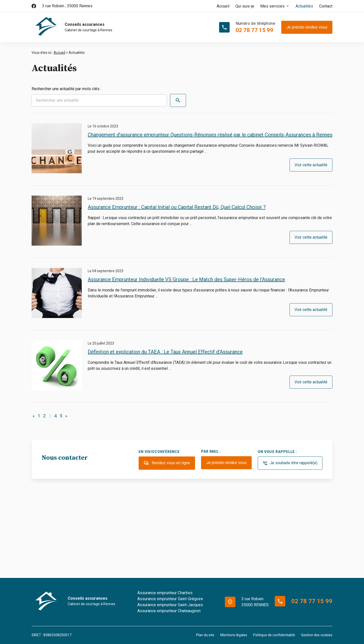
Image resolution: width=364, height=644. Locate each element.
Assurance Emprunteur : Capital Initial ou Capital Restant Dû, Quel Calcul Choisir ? (177, 207)
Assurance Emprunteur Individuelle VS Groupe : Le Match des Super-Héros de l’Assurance (186, 279)
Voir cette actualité (311, 165)
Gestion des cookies (317, 635)
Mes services (272, 6)
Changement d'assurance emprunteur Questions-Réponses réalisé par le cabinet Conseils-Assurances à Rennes (210, 135)
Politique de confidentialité (274, 635)
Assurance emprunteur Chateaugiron (169, 611)
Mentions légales (234, 635)
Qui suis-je (245, 6)
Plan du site (205, 635)
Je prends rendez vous (226, 463)
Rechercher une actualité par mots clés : (66, 89)
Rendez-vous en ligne (167, 463)
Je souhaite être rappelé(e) (290, 463)
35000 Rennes (67, 6)
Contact (326, 6)
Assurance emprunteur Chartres (165, 593)
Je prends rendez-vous (307, 27)
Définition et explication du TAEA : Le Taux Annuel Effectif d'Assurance (165, 352)
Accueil (223, 6)
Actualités (304, 6)
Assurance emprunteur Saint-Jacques (170, 605)
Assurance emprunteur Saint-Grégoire (170, 599)
